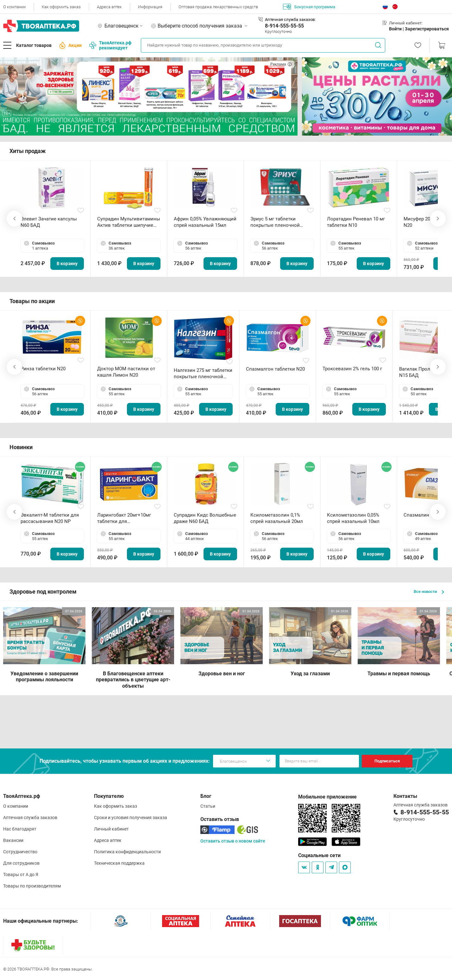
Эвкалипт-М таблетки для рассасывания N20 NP (50, 518)
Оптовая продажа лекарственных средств (218, 7)
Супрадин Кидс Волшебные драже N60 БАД (205, 518)
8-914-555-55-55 (284, 26)
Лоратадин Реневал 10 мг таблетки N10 (356, 222)
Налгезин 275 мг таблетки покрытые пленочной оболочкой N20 (203, 374)
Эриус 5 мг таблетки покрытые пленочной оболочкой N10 (275, 222)
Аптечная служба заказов (30, 818)
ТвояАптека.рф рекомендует (110, 45)
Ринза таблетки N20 (43, 369)
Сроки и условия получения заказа (131, 818)
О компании (14, 7)
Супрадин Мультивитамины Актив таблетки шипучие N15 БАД (129, 222)
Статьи (208, 806)
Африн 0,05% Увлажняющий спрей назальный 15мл (205, 222)
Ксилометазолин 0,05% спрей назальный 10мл (353, 518)
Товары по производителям (32, 886)
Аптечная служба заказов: (290, 19)
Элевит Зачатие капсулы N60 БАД (49, 222)
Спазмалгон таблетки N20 (275, 369)
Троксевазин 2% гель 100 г (352, 369)
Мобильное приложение (327, 797)
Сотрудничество (20, 852)
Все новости (429, 592)
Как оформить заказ (61, 7)
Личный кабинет (111, 829)
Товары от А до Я (21, 875)
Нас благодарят (20, 829)
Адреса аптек (109, 7)
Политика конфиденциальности (127, 852)
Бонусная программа (309, 7)
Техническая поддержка (119, 863)
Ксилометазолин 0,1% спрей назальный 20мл (277, 518)
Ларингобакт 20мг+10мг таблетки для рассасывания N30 (124, 518)
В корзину (67, 264)
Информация (150, 7)
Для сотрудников (21, 863)
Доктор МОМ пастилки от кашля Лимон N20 (126, 372)
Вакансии (13, 840)
